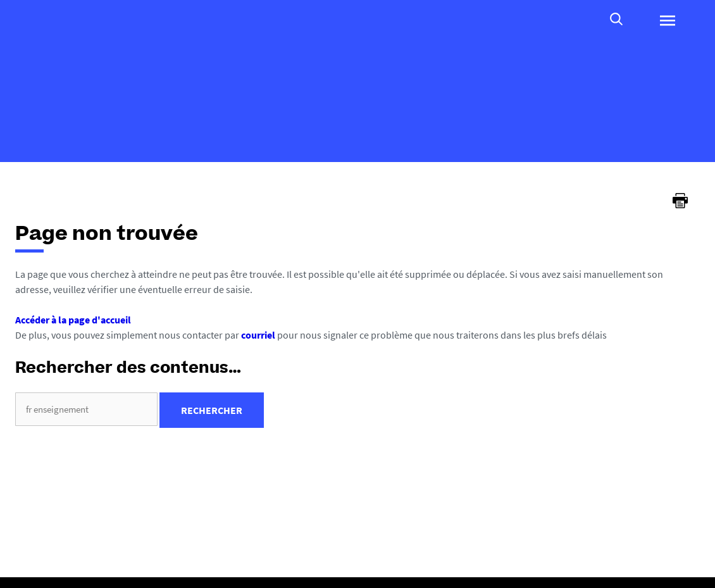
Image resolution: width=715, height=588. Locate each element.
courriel (258, 335)
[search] (86, 409)
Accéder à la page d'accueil (73, 320)
